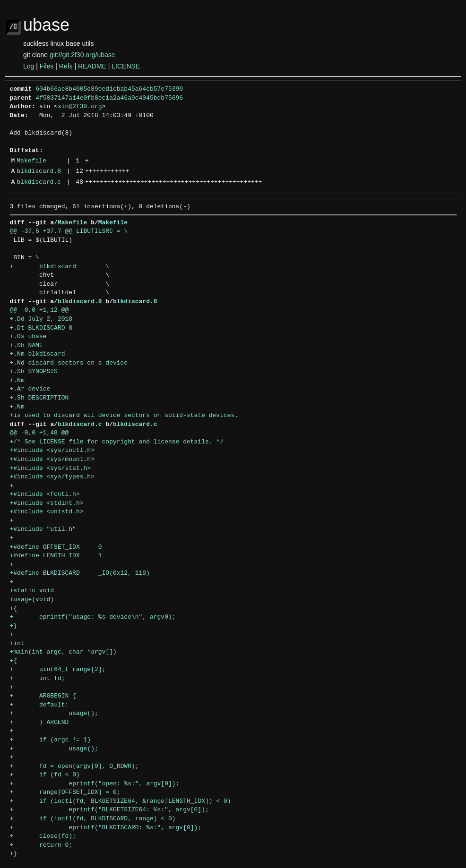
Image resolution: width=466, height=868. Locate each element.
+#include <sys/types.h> (52, 477)
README (92, 66)
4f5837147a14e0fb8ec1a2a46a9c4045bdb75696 (109, 98)
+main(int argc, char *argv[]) (63, 652)
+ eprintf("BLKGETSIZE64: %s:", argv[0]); (109, 810)
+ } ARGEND (39, 723)
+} (14, 626)
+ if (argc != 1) (51, 740)
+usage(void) (32, 600)
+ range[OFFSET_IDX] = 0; (65, 792)
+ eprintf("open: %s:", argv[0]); (95, 784)
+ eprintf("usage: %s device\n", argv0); (93, 617)
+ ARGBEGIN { (43, 696)
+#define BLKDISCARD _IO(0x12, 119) (80, 573)
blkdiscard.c (39, 182)
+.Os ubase (28, 337)
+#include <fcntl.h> (45, 494)
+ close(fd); (43, 836)
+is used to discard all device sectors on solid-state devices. (124, 416)
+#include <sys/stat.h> (51, 468)
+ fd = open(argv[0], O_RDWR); (74, 766)
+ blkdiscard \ (60, 267)
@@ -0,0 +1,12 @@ (39, 310)
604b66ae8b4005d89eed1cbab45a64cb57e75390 (109, 89)
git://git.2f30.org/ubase (82, 55)
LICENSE (126, 66)
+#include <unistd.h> (47, 512)
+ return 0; (41, 845)
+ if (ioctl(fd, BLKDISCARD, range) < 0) (93, 819)
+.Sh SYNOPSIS (34, 372)
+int (17, 644)
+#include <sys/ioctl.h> (52, 451)
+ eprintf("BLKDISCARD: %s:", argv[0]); (106, 828)
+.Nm (17, 381)
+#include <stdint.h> (47, 503)
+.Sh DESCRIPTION (39, 398)
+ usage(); (54, 714)
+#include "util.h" (43, 529)
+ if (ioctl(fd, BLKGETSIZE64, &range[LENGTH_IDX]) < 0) (121, 801)
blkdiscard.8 (39, 171)
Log (29, 66)
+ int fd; (38, 679)
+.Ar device (30, 389)
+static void (32, 591)
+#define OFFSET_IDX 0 (56, 547)
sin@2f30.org (80, 107)
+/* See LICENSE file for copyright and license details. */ (117, 442)
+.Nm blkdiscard (38, 354)
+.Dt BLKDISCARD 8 (41, 328)
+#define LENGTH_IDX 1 (56, 556)
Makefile (31, 161)
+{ (14, 609)
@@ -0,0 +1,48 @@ (39, 433)
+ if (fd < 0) (45, 775)
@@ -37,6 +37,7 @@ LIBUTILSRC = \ (69, 231)
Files (47, 66)
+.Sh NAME (26, 346)
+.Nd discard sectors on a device (69, 363)
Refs (66, 66)
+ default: (39, 705)
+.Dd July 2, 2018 (41, 319)
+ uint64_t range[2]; (58, 670)
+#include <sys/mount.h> (52, 460)
